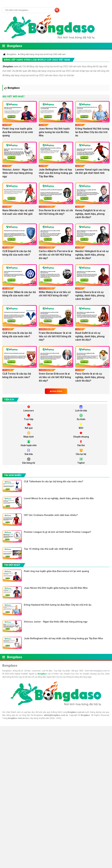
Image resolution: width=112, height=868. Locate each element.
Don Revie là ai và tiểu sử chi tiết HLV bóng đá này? (56, 212)
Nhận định (29, 435)
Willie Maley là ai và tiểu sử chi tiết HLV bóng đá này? (55, 294)
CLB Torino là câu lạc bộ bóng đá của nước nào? (17, 375)
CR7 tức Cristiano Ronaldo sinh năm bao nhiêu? (51, 516)
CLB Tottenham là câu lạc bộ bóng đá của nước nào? (54, 482)
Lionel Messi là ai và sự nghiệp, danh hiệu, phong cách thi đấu (59, 499)
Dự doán (81, 417)
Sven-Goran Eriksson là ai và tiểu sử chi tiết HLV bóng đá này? (55, 377)
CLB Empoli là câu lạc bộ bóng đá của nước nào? (17, 253)
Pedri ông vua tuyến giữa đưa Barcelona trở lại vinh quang (18, 132)
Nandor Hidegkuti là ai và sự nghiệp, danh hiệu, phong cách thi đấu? (92, 255)
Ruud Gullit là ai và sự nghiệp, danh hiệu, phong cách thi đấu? (90, 336)
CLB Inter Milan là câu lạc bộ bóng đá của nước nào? (19, 294)
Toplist (81, 461)
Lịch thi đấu (81, 409)
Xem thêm (56, 391)
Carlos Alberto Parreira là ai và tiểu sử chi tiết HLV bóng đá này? (56, 255)
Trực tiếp (29, 417)
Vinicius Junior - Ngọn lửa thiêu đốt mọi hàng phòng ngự (17, 173)
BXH (81, 426)
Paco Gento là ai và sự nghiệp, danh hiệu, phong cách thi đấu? (90, 377)
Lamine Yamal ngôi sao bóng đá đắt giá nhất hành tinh (92, 171)
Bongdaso (15, 46)
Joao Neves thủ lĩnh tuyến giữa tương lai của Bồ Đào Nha (54, 132)
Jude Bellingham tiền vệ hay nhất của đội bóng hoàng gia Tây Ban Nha (56, 173)
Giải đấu (29, 452)
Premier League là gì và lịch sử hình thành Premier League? (58, 533)
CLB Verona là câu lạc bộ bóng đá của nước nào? (17, 335)
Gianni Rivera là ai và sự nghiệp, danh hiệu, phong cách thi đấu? (90, 296)
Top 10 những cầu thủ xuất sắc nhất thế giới (48, 550)
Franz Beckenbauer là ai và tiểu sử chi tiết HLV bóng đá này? (55, 336)
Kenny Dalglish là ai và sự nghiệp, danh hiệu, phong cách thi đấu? (90, 214)
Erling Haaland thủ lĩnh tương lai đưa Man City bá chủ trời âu (92, 132)
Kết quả (29, 426)
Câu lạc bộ (7, 248)
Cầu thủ (6, 125)
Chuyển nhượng (81, 435)
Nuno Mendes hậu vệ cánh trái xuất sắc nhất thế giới (18, 212)
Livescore (29, 409)
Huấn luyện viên (46, 207)
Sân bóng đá (29, 461)
